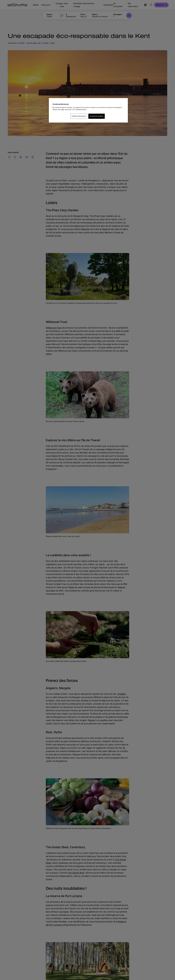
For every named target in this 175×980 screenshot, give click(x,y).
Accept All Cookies (96, 116)
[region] (88, 110)
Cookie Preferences (79, 116)
